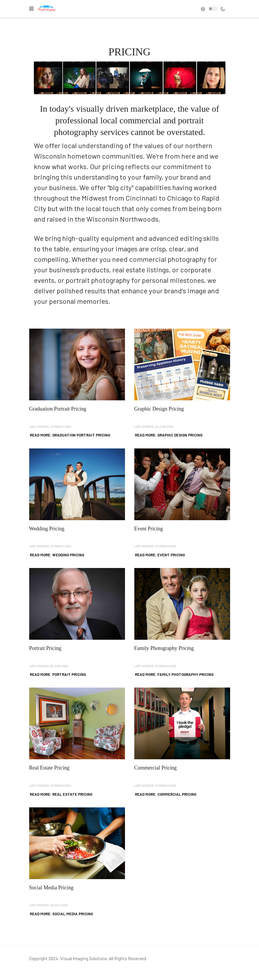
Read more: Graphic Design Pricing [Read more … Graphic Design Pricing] (169, 435)
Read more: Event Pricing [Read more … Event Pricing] (160, 555)
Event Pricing (149, 529)
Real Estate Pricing (49, 768)
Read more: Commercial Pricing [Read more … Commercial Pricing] (166, 794)
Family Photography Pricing (164, 648)
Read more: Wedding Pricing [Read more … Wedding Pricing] (57, 555)
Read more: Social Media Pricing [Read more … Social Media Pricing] (61, 914)
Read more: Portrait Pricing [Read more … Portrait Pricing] (58, 674)
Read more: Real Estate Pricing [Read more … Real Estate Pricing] (61, 794)
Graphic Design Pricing (159, 409)
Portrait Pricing (45, 648)
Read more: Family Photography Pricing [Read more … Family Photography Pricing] (174, 674)
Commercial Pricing (155, 768)
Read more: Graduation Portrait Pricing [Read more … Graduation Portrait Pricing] (70, 435)
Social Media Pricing (51, 888)
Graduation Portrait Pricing (58, 409)
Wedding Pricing (47, 529)
